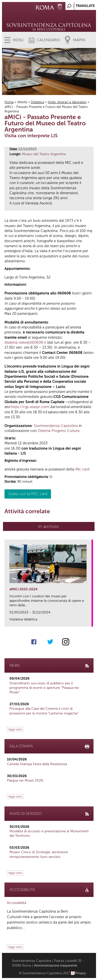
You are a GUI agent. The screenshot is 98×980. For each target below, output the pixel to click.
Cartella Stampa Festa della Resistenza (37, 764)
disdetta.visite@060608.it (25, 342)
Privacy (81, 973)
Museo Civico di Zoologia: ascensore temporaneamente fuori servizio (39, 854)
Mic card (82, 469)
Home (9, 102)
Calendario (48, 40)
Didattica (37, 102)
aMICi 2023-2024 (24, 589)
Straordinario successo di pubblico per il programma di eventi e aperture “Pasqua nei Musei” (44, 688)
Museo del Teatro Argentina (44, 154)
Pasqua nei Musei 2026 (25, 780)
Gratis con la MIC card (28, 494)
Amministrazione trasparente (56, 965)
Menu (18, 40)
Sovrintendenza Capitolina (56, 426)
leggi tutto (15, 729)
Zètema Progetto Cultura (59, 431)
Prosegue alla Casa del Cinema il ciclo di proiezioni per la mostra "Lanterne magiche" (44, 711)
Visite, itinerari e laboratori (67, 102)
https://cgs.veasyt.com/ (30, 407)
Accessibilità (17, 903)
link (89, 621)
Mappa (79, 40)
